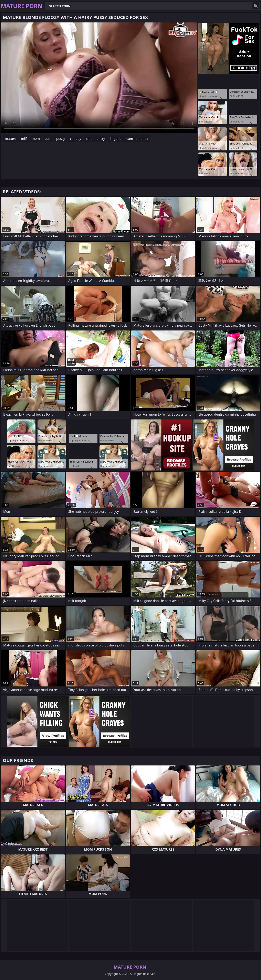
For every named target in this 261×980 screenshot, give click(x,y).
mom (36, 139)
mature (11, 139)
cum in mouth (137, 139)
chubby (76, 139)
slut (89, 139)
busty (101, 139)
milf (24, 139)
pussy (61, 139)
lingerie (116, 139)
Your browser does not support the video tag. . (99, 78)
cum (48, 139)
